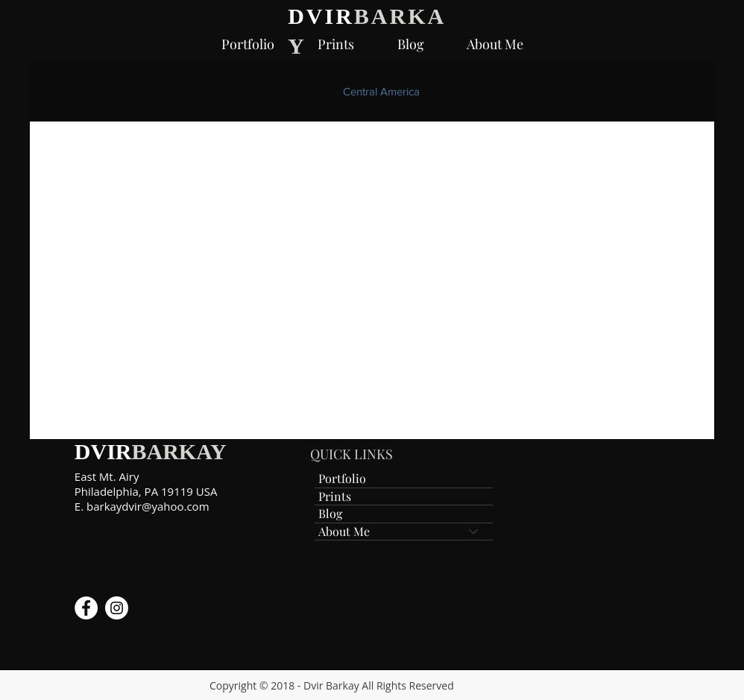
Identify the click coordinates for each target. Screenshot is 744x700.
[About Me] (474, 532)
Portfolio (342, 478)
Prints (335, 496)
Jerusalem (289, 91)
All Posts (51, 91)
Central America (381, 91)
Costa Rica (475, 91)
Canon (600, 91)
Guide (661, 91)
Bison (115, 91)
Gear (543, 91)
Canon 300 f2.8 (196, 91)
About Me (344, 531)
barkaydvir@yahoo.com (148, 506)
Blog (330, 513)
